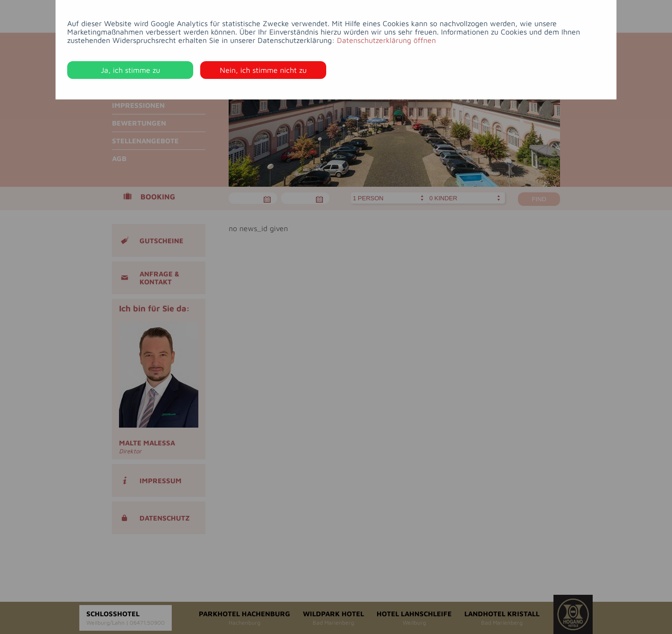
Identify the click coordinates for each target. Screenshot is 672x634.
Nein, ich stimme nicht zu (263, 70)
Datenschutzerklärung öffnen (386, 40)
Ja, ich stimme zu (130, 70)
